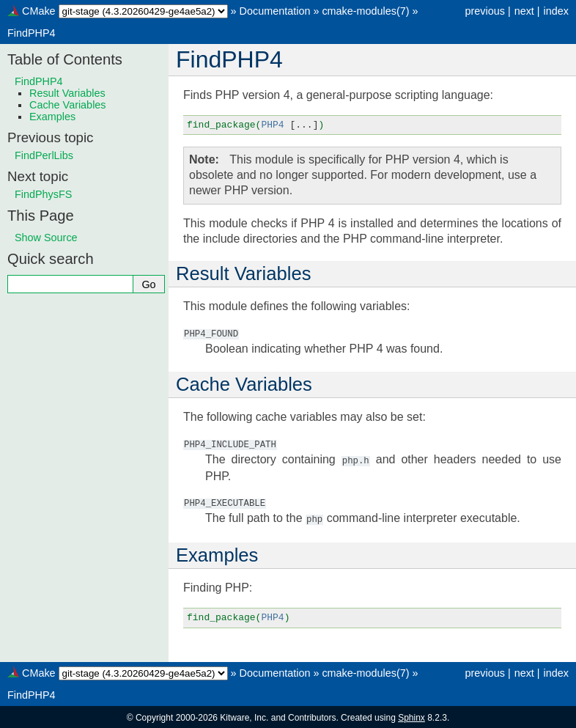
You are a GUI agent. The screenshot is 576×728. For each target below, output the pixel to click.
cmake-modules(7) (365, 11)
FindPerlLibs (44, 155)
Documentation (275, 11)
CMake (39, 11)
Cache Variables (68, 105)
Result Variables (67, 93)
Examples (52, 117)
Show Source (46, 238)
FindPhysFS (43, 194)
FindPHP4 (32, 33)
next (524, 11)
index (556, 11)
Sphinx (411, 716)
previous (484, 11)
